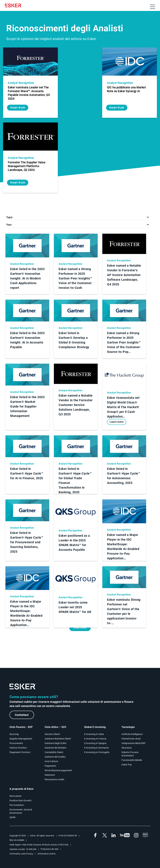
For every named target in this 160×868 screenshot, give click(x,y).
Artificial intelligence (132, 734)
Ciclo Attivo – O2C (55, 727)
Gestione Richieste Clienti (58, 739)
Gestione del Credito (55, 757)
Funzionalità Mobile (132, 760)
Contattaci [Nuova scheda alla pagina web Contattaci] (22, 715)
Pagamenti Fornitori (20, 752)
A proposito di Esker (22, 789)
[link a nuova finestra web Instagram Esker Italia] (136, 835)
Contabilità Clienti (54, 752)
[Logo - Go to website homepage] (23, 687)
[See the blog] (145, 835)
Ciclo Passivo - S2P (21, 727)
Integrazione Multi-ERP (134, 743)
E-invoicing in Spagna (95, 743)
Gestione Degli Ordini (56, 743)
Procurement (16, 743)
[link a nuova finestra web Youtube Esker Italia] (125, 835)
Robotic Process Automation (130, 754)
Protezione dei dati (50, 849)
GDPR (13, 817)
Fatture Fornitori (18, 748)
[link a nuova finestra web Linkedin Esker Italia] (113, 835)
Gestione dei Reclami (55, 748)
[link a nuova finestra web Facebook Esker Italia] (95, 835)
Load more (80, 628)
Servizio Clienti (52, 734)
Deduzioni (50, 775)
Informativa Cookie (47, 854)
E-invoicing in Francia (95, 739)
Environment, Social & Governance (21, 811)
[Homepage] (14, 5)
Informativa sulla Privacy (21, 854)
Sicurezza (127, 748)
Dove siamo (16, 796)
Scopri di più (18, 108)
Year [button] (9, 225)
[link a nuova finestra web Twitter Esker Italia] (104, 835)
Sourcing (14, 734)
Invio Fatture (51, 761)
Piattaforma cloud (131, 739)
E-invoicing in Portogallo (97, 752)
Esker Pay (127, 765)
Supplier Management (21, 739)
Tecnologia (128, 727)
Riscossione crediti (54, 779)
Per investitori (17, 805)
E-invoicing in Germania (96, 748)
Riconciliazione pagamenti (58, 770)
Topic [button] (9, 217)
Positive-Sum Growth (21, 801)
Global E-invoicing (95, 727)
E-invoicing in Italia (94, 734)
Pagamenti (50, 766)
